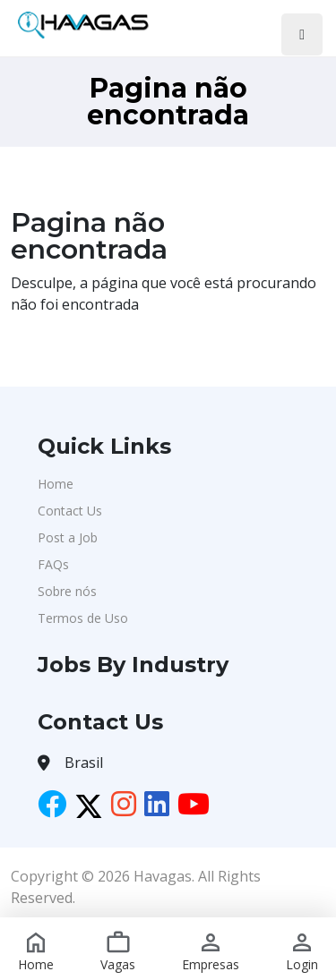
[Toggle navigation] (302, 34)
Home (56, 484)
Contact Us (70, 511)
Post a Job (68, 537)
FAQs (53, 564)
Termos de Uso (83, 618)
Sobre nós (67, 591)
